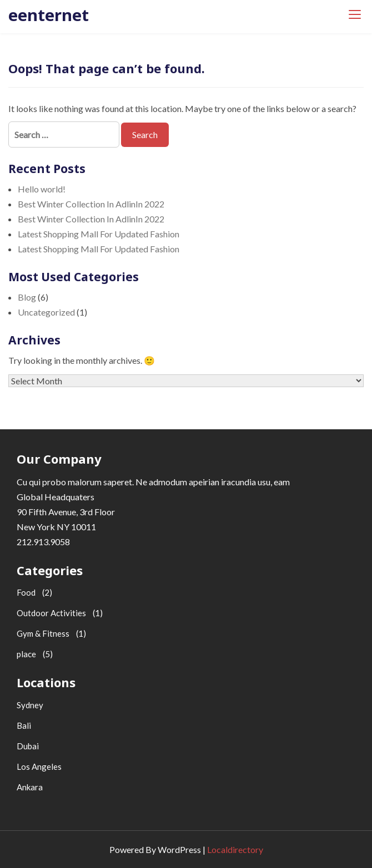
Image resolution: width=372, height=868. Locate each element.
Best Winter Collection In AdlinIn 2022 (91, 204)
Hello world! (42, 189)
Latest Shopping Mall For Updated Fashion (99, 234)
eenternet (49, 15)
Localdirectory (235, 849)
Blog (27, 297)
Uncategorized (46, 312)
